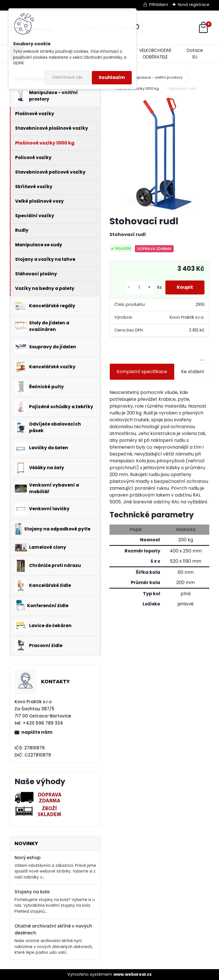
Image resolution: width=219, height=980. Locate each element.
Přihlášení (159, 5)
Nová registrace (194, 5)
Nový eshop (28, 858)
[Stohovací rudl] (159, 154)
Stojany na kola (32, 892)
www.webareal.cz (133, 974)
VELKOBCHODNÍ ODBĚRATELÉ (155, 54)
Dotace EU (195, 54)
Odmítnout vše (67, 77)
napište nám (37, 732)
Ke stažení (193, 372)
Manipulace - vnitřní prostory (156, 77)
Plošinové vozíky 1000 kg (136, 89)
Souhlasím (112, 77)
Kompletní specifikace (142, 372)
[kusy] (139, 287)
